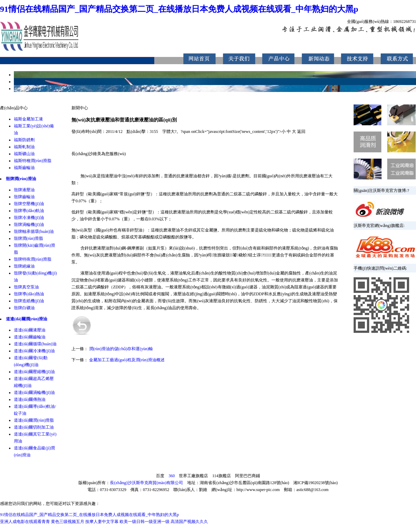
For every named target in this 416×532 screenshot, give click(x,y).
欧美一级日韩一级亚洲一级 (145, 522)
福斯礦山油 (24, 154)
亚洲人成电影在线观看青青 (25, 522)
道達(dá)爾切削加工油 (34, 427)
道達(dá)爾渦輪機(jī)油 (34, 392)
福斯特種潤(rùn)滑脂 (33, 161)
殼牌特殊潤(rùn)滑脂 (33, 259)
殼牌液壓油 (24, 190)
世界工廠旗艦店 (193, 476)
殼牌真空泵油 (26, 287)
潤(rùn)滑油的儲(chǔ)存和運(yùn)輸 (121, 349)
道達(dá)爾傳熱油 (30, 399)
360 (172, 476)
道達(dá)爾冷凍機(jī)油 (34, 351)
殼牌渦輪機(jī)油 (29, 225)
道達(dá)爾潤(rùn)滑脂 (34, 420)
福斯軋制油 (24, 147)
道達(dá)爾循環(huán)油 (35, 344)
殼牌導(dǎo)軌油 (29, 211)
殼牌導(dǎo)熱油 (29, 294)
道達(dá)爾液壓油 (30, 330)
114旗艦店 (222, 476)
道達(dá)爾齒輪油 (30, 337)
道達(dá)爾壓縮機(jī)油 (34, 372)
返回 (301, 132)
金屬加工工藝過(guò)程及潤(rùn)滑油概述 (127, 360)
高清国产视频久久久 (189, 522)
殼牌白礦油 (24, 308)
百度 (160, 476)
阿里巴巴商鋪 (248, 476)
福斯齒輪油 (24, 168)
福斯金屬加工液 (28, 119)
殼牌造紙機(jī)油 (29, 301)
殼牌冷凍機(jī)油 (29, 218)
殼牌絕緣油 (24, 266)
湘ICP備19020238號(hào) (315, 483)
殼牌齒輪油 (24, 197)
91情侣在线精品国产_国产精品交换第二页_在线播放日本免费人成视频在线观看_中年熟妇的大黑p (179, 9)
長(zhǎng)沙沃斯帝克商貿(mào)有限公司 (146, 483)
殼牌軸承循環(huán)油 (34, 231)
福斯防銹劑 (24, 140)
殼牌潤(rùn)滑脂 (28, 238)
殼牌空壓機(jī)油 (29, 204)
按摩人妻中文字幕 (102, 522)
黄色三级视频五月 (68, 522)
